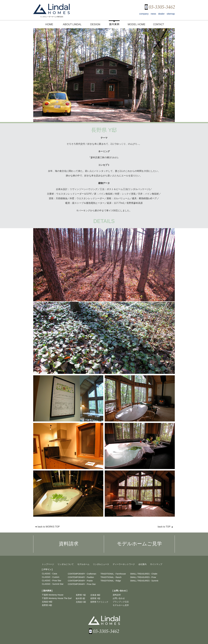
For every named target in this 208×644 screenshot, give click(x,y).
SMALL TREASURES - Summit (144, 581)
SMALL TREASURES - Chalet (144, 574)
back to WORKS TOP (47, 527)
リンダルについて (66, 564)
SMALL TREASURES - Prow (143, 577)
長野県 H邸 (47, 605)
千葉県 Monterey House (53, 595)
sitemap (171, 14)
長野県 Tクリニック (99, 602)
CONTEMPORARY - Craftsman (82, 574)
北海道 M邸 (47, 602)
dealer (161, 14)
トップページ (48, 564)
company (144, 14)
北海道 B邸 (95, 595)
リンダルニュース (101, 564)
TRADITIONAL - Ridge (111, 581)
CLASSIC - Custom (51, 577)
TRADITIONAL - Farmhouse (113, 574)
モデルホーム (83, 564)
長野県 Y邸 (81, 595)
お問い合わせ (119, 598)
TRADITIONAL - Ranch (111, 577)
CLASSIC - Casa (49, 574)
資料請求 (117, 595)
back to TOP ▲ (166, 527)
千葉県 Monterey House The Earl (57, 598)
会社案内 (142, 564)
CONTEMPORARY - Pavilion (81, 577)
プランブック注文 (121, 602)
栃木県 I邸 (80, 598)
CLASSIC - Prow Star (52, 581)
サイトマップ (156, 564)
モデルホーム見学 (121, 605)
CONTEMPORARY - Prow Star (82, 584)
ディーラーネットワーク (124, 564)
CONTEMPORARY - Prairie (80, 581)
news (153, 14)
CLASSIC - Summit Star (53, 584)
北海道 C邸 (81, 602)
